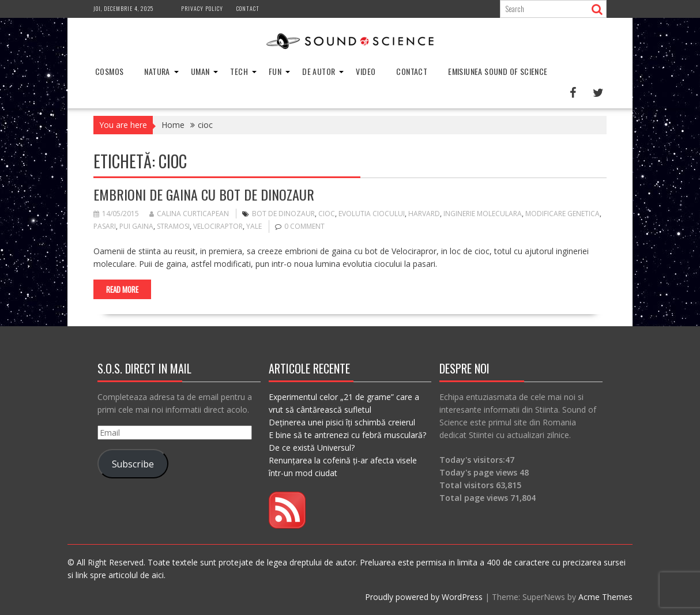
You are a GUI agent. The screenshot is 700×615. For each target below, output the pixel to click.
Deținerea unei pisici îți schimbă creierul (342, 422)
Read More (122, 289)
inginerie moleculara (483, 214)
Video (366, 71)
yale (254, 226)
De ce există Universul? (312, 448)
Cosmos (109, 71)
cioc (327, 214)
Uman (200, 71)
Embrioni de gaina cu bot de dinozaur (204, 194)
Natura (157, 71)
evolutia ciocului (372, 214)
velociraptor (218, 226)
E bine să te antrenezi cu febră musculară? (347, 435)
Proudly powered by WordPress (424, 597)
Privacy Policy (202, 8)
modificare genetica (562, 214)
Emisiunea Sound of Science (498, 71)
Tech (239, 71)
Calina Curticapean (189, 214)
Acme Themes (605, 597)
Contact (248, 8)
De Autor (319, 71)
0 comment (304, 226)
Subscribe (133, 464)
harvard (424, 214)
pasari (105, 226)
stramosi (173, 226)
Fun (275, 71)
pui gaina (136, 226)
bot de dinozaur (283, 214)
